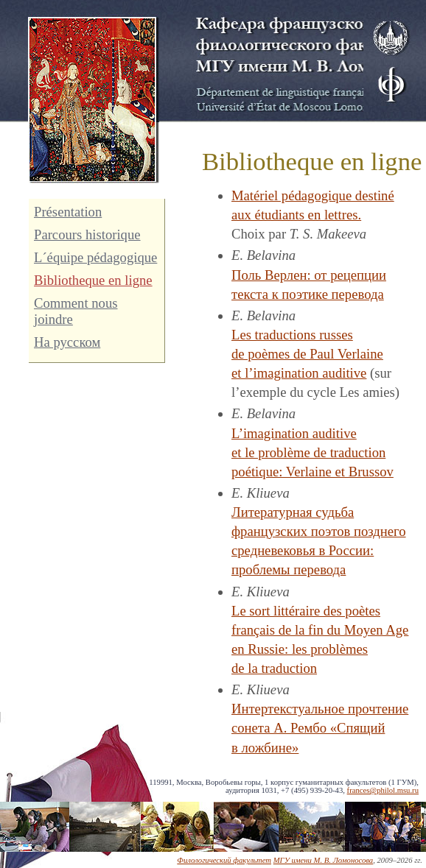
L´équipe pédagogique (95, 257)
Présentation (68, 212)
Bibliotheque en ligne (93, 280)
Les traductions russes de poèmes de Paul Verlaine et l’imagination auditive (307, 354)
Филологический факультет (224, 860)
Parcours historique (87, 234)
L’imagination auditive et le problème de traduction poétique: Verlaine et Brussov (312, 452)
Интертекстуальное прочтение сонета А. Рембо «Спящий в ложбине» (320, 728)
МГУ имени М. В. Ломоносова (324, 860)
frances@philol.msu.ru (383, 790)
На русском (67, 342)
